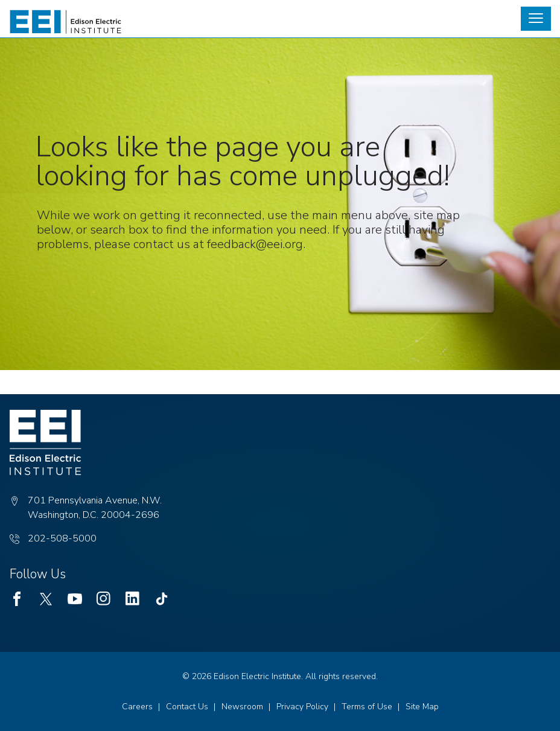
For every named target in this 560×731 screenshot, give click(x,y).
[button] (536, 19)
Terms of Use (367, 707)
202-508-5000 (62, 538)
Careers (137, 707)
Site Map (422, 707)
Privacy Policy (302, 707)
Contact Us (187, 707)
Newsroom (242, 707)
